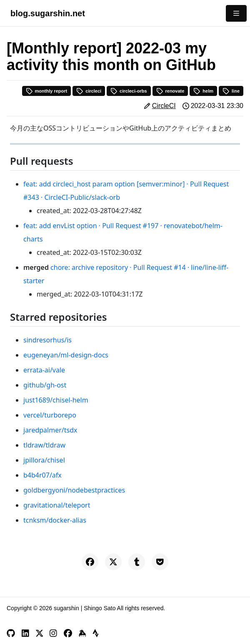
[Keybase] (82, 633)
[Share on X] (113, 562)
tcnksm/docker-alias (55, 520)
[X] (40, 633)
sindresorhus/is (47, 340)
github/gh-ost (45, 385)
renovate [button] (170, 91)
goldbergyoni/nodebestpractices (74, 490)
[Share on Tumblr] (137, 562)
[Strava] (96, 633)
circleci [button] (89, 91)
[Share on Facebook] (90, 562)
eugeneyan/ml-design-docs (66, 355)
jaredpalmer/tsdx (50, 430)
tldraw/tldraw (44, 445)
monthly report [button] (47, 91)
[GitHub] (11, 633)
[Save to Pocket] (160, 562)
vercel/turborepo (50, 415)
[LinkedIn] (25, 633)
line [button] (231, 91)
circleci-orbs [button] (129, 91)
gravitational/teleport (57, 505)
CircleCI (164, 106)
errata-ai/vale (44, 370)
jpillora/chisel (44, 460)
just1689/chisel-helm (56, 400)
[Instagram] (53, 633)
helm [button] (203, 91)
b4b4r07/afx (42, 475)
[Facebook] (68, 633)
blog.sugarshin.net (48, 13)
